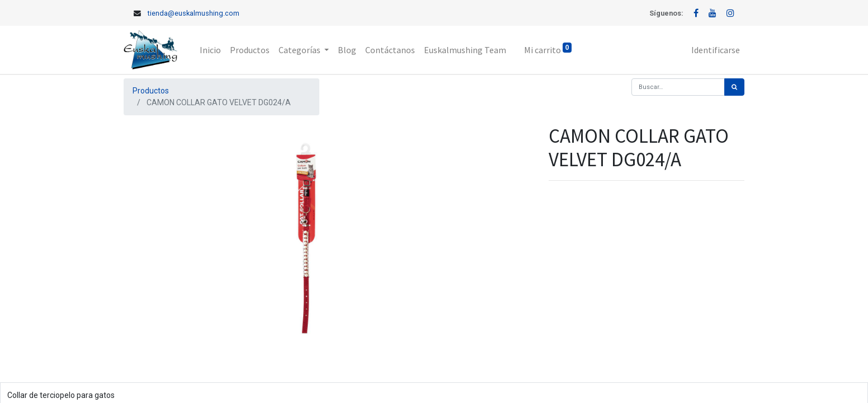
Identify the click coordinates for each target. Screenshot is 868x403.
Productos (151, 91)
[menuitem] (210, 50)
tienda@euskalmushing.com (194, 13)
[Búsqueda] (734, 87)
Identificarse (716, 50)
